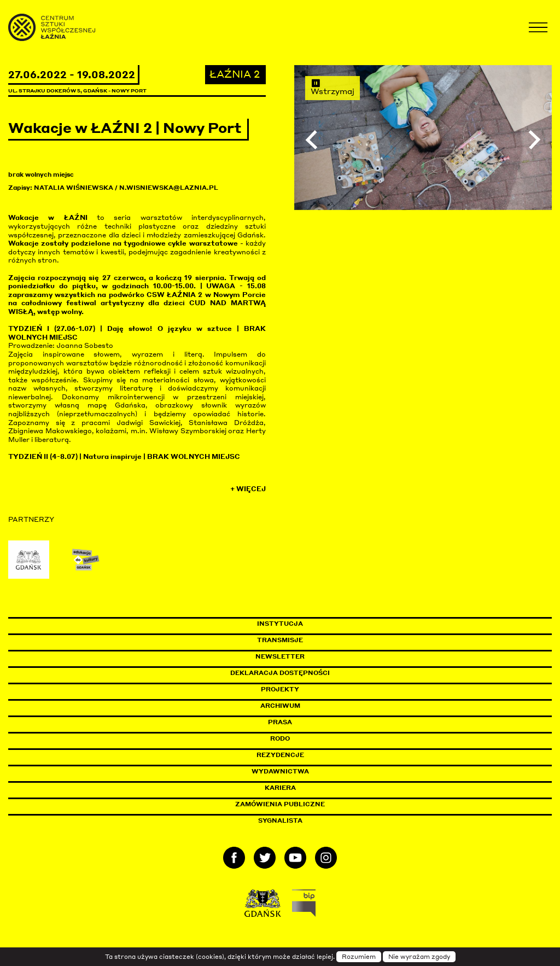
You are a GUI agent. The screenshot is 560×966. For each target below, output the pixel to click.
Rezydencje (280, 755)
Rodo (280, 738)
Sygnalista (280, 820)
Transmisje (326, 640)
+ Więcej (248, 489)
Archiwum (280, 706)
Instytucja (280, 624)
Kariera (280, 788)
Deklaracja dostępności (280, 673)
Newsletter (280, 656)
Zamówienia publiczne (305, 804)
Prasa (280, 722)
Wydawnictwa (280, 771)
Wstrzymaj (332, 87)
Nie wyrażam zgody (419, 957)
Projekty (280, 689)
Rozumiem (359, 957)
